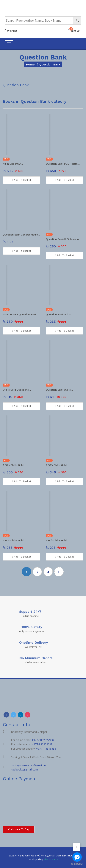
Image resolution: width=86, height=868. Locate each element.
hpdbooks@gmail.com (24, 769)
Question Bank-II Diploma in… (63, 239)
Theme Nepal (51, 860)
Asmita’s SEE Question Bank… (21, 314)
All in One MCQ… (13, 164)
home (30, 64)
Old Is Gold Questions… (17, 390)
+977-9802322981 (43, 744)
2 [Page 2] (37, 572)
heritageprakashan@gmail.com (30, 765)
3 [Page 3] (48, 572)
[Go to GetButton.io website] (77, 864)
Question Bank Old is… (59, 390)
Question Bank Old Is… (59, 314)
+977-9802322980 (43, 740)
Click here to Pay (19, 829)
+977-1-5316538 (46, 749)
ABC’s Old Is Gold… (14, 465)
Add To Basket (22, 180)
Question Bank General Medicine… (22, 235)
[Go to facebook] (77, 857)
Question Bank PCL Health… (63, 164)
